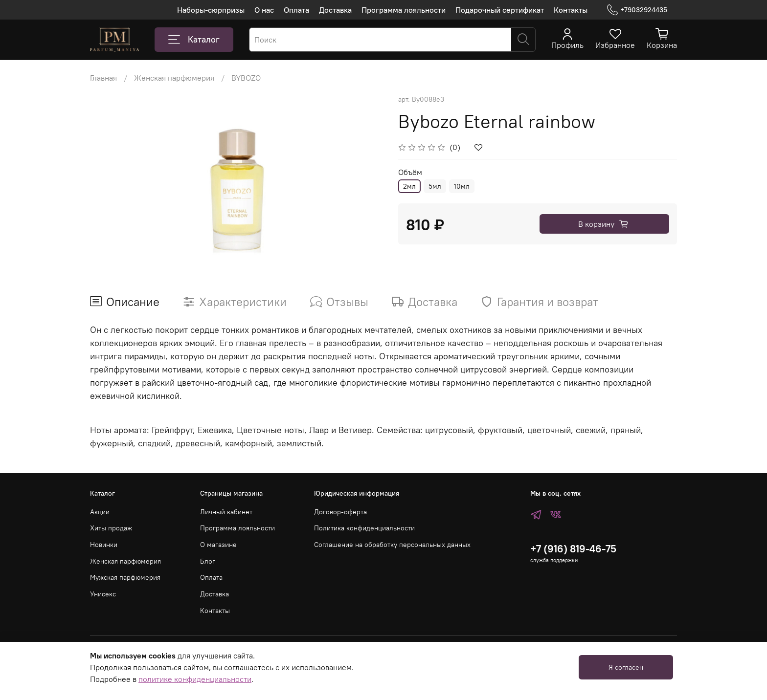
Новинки (104, 545)
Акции (100, 512)
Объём (410, 172)
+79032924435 (637, 10)
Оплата (296, 10)
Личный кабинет (226, 512)
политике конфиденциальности (195, 679)
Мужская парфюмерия (125, 577)
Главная (103, 78)
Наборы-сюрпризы (211, 10)
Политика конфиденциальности (364, 528)
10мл (462, 186)
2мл (409, 186)
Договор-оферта (340, 512)
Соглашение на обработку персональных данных (392, 545)
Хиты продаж (111, 528)
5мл (435, 186)
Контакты (571, 10)
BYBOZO (246, 78)
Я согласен (626, 667)
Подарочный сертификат (500, 10)
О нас (264, 10)
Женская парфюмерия (174, 78)
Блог (208, 561)
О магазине (218, 545)
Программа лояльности (404, 10)
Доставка (335, 10)
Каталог (194, 40)
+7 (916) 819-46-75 (573, 549)
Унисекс (103, 594)
